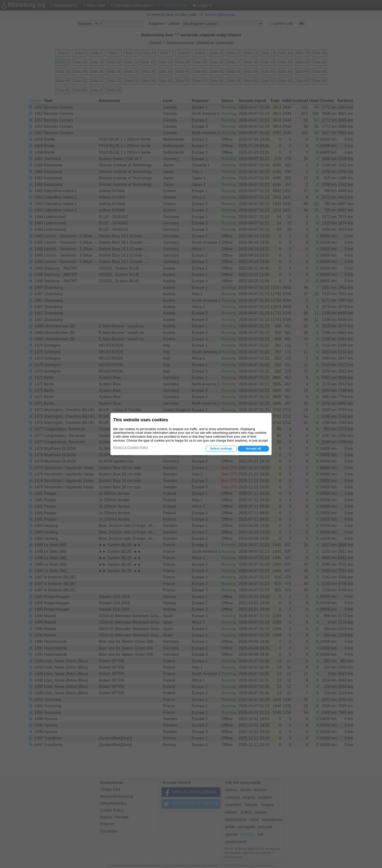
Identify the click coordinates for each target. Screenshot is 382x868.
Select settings (221, 449)
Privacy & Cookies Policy (131, 447)
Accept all (253, 449)
